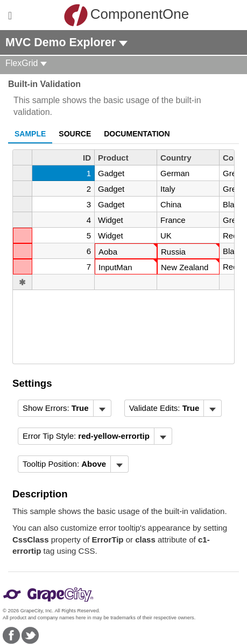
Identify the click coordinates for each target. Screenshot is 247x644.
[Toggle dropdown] (102, 408)
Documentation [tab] (137, 134)
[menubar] (65, 408)
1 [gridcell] (89, 173)
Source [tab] (75, 134)
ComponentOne (126, 15)
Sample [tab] (30, 134)
